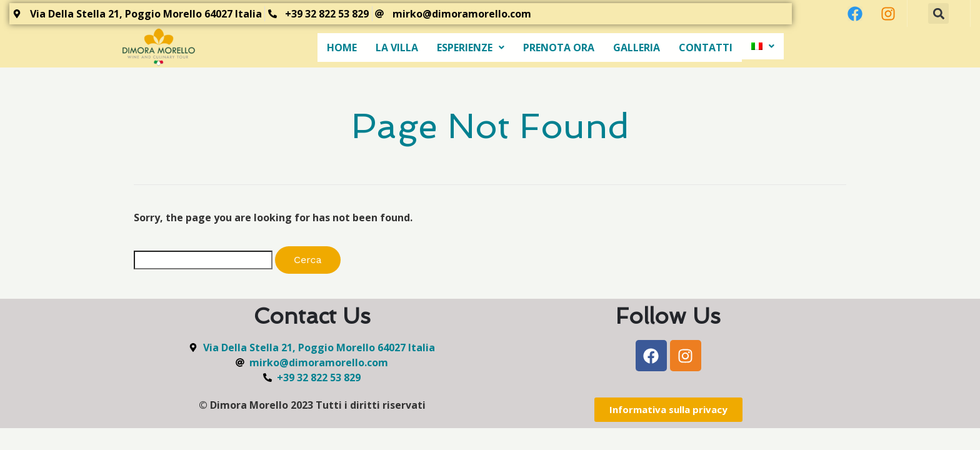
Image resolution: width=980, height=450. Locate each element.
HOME (342, 47)
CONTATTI (706, 47)
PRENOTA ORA (559, 47)
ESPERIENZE (471, 47)
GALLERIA (637, 47)
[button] (938, 13)
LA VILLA (397, 47)
